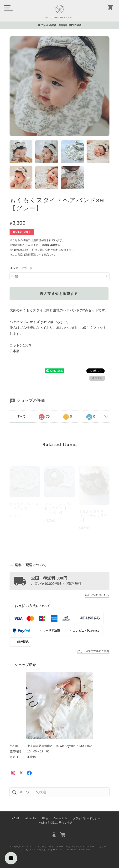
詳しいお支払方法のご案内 (93, 651)
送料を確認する (51, 245)
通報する (97, 378)
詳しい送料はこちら (97, 595)
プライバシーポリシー (86, 818)
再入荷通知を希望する (59, 294)
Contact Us (60, 818)
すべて (21, 416)
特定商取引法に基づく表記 (56, 823)
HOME (16, 818)
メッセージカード (21, 268)
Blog (45, 818)
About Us (31, 818)
